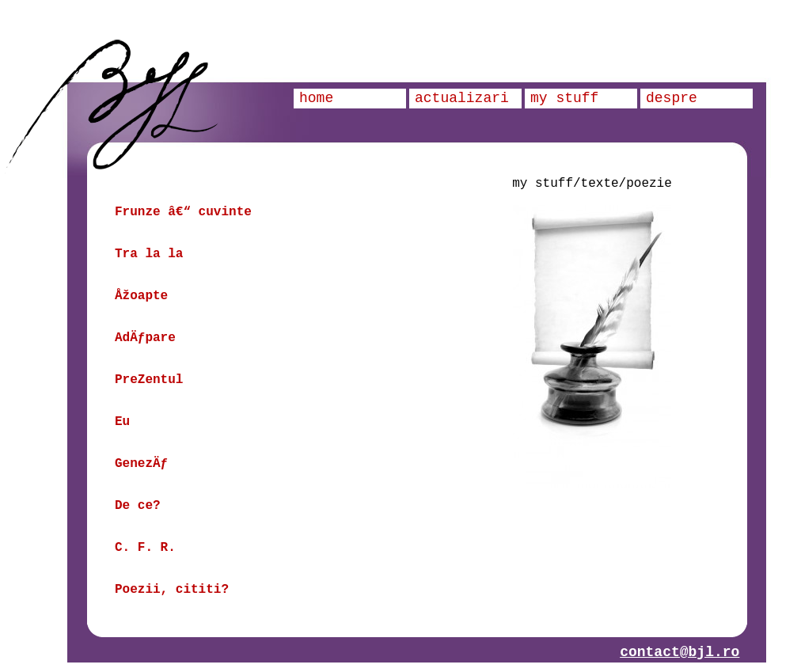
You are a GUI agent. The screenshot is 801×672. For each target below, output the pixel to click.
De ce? (138, 506)
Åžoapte (141, 296)
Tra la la (149, 254)
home (316, 98)
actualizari (462, 98)
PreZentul (149, 380)
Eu (122, 422)
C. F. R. (145, 548)
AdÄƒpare (145, 338)
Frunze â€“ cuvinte (183, 212)
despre (672, 98)
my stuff (564, 98)
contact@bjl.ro (680, 652)
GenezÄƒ (141, 464)
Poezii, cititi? (172, 590)
